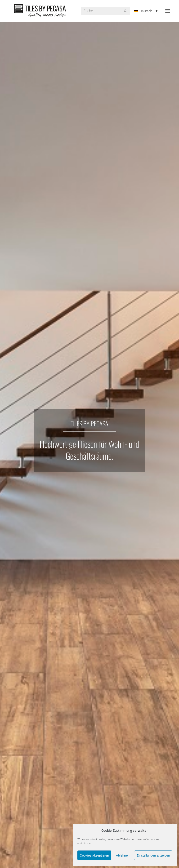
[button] (168, 11)
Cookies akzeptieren (94, 855)
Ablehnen (123, 855)
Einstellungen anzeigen (153, 855)
